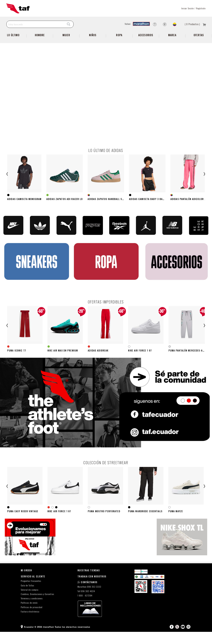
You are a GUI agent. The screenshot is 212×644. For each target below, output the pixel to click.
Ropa (119, 35)
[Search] (69, 24)
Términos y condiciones (32, 611)
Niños (93, 35)
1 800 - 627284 (85, 608)
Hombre (40, 35)
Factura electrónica (30, 624)
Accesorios (146, 35)
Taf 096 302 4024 (86, 603)
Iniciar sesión (188, 8)
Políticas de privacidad (32, 619)
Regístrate (201, 8)
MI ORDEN (26, 582)
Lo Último (13, 35)
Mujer (66, 35)
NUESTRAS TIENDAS (89, 582)
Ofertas (199, 35)
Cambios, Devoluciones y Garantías (37, 606)
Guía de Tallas (27, 598)
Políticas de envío (29, 615)
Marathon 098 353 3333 (89, 599)
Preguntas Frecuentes (31, 593)
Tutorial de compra (30, 602)
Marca (172, 35)
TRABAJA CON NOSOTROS (92, 588)
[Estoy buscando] (35, 24)
